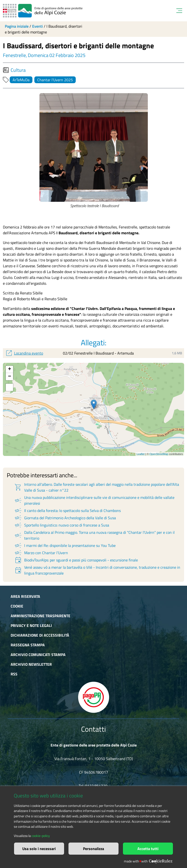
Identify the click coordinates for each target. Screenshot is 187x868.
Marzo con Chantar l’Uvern (41, 553)
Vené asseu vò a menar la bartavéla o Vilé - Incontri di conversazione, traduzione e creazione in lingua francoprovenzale (97, 570)
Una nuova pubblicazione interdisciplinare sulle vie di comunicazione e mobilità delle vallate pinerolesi (94, 500)
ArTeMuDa (21, 80)
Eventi (37, 26)
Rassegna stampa (28, 645)
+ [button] (10, 369)
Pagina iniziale (17, 26)
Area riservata (25, 596)
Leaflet (141, 454)
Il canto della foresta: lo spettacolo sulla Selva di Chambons (67, 511)
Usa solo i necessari (39, 849)
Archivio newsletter (31, 664)
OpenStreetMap (159, 454)
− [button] (10, 377)
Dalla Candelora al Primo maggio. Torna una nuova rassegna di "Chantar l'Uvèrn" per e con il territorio (94, 535)
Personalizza (93, 849)
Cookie (17, 606)
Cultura (14, 70)
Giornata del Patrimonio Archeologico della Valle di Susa (65, 518)
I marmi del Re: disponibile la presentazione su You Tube (65, 545)
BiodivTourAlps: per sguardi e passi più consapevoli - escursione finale (76, 560)
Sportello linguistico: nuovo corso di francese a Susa (62, 525)
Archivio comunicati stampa (38, 655)
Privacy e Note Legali (31, 625)
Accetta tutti (148, 849)
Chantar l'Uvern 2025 (55, 80)
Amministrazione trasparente (41, 616)
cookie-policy (41, 836)
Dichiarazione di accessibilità (40, 635)
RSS (14, 674)
